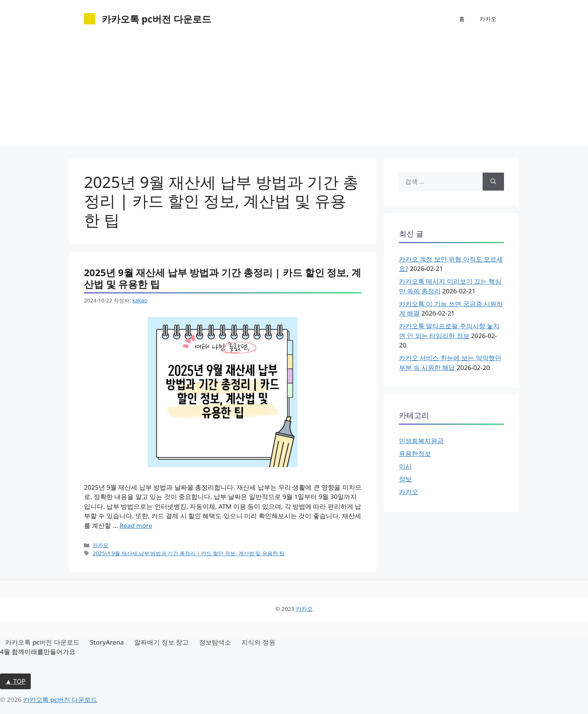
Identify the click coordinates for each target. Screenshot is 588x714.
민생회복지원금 (421, 441)
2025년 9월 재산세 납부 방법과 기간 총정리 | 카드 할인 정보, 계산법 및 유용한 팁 (223, 278)
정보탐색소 (215, 642)
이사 (405, 466)
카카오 (488, 19)
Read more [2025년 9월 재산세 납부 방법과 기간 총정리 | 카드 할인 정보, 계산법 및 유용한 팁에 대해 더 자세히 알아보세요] (136, 525)
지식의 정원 (258, 642)
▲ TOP (15, 681)
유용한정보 (415, 453)
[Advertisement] (294, 94)
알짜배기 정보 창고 (161, 642)
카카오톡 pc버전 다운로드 (156, 19)
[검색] (493, 182)
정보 (405, 479)
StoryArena (107, 642)
